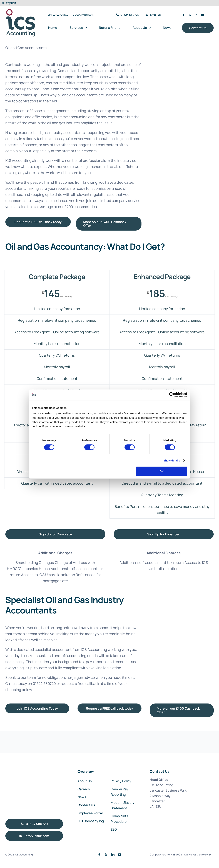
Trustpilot (8, 3)
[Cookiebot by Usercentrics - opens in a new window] (172, 395)
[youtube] (202, 15)
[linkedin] (196, 15)
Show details (172, 460)
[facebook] (184, 15)
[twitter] (190, 15)
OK (162, 471)
